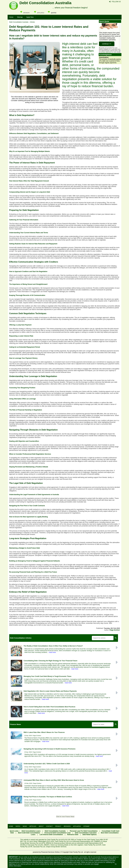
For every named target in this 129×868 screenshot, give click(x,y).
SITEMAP (86, 826)
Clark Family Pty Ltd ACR (93, 845)
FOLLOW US (115, 2)
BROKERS (67, 826)
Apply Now (30, 17)
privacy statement (106, 52)
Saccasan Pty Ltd (39, 847)
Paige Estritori (115, 630)
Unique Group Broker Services (56, 847)
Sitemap (20, 17)
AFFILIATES (77, 826)
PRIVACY (58, 826)
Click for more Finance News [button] (65, 817)
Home (11, 17)
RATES (18, 826)
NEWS (25, 826)
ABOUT (41, 826)
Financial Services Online (50, 852)
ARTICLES (33, 826)
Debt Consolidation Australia (19, 22)
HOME (11, 826)
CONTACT (49, 826)
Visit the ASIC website (107, 864)
